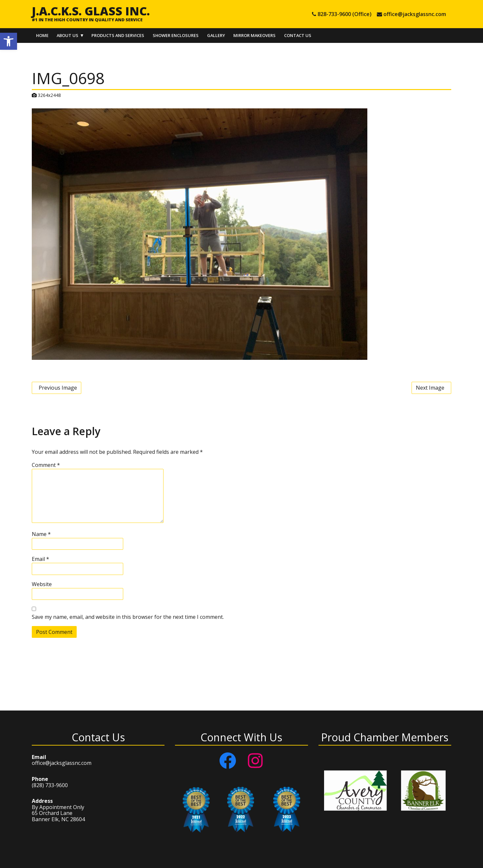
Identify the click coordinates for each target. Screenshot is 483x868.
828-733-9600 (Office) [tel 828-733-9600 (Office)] (345, 14)
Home (42, 35)
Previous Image (58, 388)
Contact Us (298, 35)
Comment (46, 465)
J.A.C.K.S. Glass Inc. (91, 11)
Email (40, 559)
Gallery (216, 35)
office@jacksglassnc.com (62, 763)
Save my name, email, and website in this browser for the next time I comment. (128, 617)
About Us (68, 35)
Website (42, 584)
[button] (9, 41)
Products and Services (118, 35)
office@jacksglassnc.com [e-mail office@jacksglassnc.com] (415, 14)
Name (41, 534)
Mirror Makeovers (254, 35)
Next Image (430, 388)
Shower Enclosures (176, 35)
